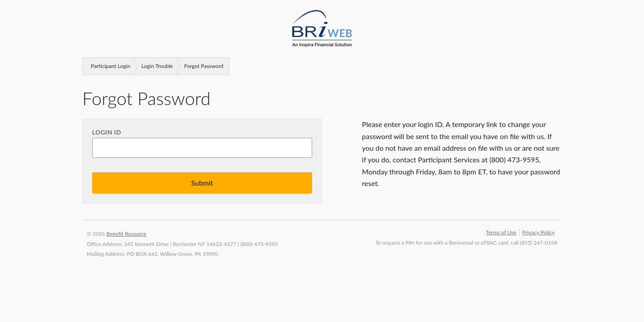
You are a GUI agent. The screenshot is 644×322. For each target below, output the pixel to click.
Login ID (107, 132)
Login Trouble (157, 66)
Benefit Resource (126, 234)
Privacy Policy (538, 232)
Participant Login (110, 66)
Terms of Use (501, 232)
